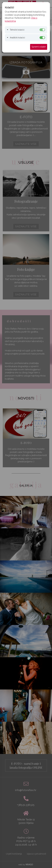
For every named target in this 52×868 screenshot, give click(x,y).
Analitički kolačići (17, 38)
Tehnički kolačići (17, 30)
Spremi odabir (39, 47)
